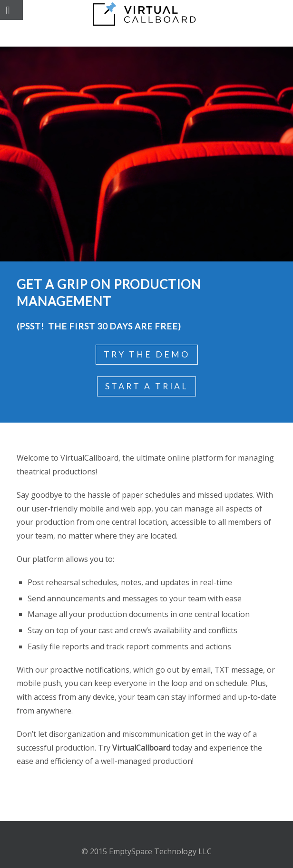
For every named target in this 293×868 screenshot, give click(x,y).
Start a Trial (146, 386)
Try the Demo (147, 354)
